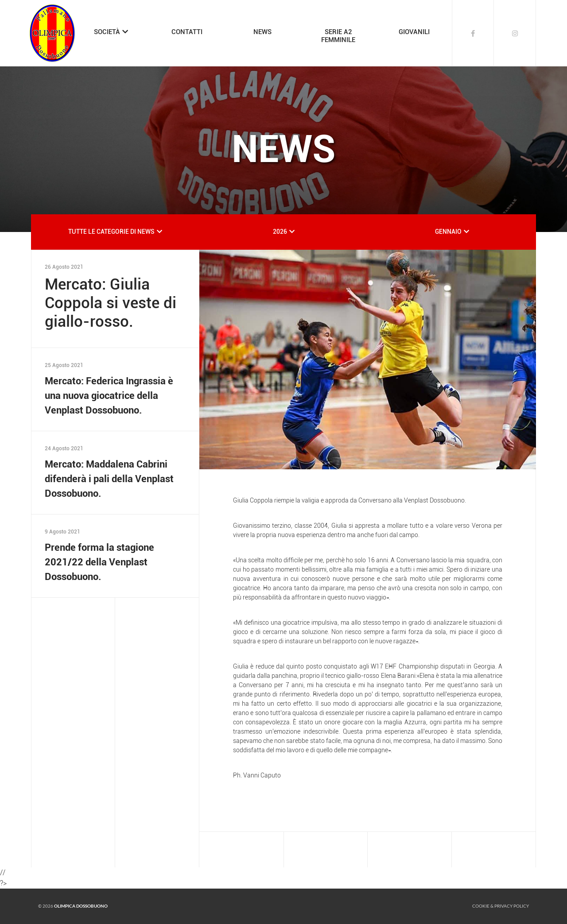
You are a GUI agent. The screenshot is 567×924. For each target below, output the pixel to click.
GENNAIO (448, 232)
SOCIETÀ (107, 32)
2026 (280, 232)
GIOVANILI (414, 32)
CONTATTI (187, 32)
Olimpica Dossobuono (81, 906)
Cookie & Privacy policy (501, 906)
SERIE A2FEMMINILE (338, 36)
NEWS (262, 32)
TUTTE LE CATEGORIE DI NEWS (111, 232)
